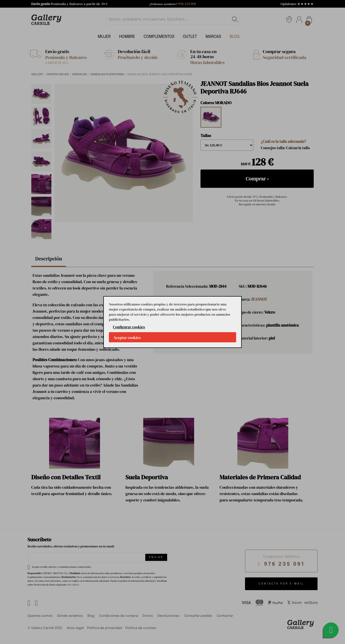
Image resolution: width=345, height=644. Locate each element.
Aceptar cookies (127, 338)
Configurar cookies (129, 327)
